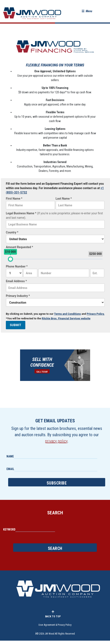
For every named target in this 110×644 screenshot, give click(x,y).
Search (55, 548)
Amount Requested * (19, 247)
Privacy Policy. (96, 314)
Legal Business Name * (54, 216)
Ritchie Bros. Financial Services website (66, 318)
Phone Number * (17, 266)
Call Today (42, 372)
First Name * (14, 199)
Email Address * (16, 281)
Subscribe (57, 483)
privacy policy (56, 441)
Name (10, 456)
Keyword (9, 529)
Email (10, 469)
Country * (12, 232)
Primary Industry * (18, 296)
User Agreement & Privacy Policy (55, 625)
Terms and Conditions (67, 314)
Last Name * (64, 199)
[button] (87, 11)
